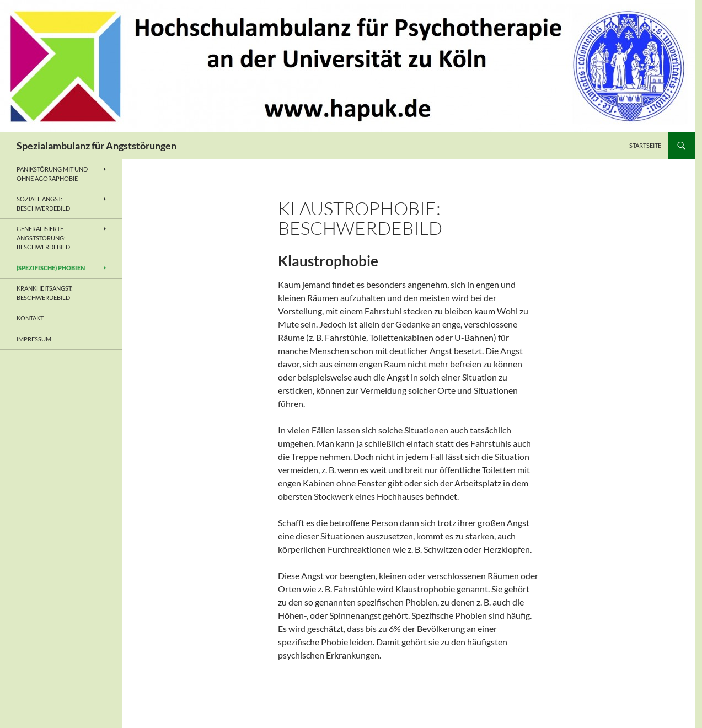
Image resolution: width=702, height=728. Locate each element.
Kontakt (30, 318)
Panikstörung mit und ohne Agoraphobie (52, 174)
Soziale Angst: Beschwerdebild (43, 204)
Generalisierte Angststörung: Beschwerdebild (43, 238)
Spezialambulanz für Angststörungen (97, 146)
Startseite (645, 145)
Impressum (34, 339)
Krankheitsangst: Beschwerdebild (45, 293)
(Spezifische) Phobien (51, 268)
